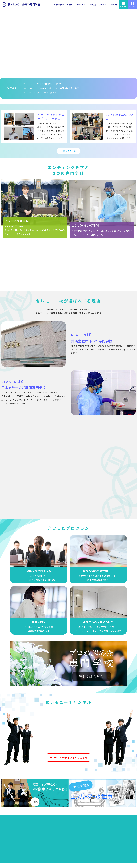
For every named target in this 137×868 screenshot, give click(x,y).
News (11, 88)
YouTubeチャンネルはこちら (68, 758)
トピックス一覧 (69, 151)
